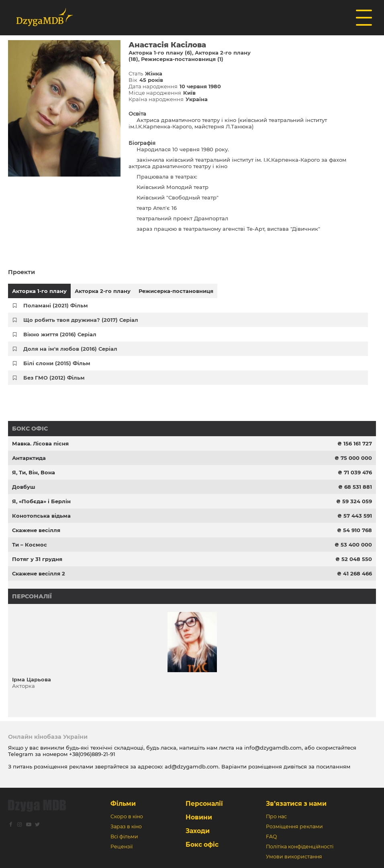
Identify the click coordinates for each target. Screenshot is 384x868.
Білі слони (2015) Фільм (57, 363)
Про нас (276, 816)
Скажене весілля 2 (39, 573)
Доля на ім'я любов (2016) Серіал (70, 349)
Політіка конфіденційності (300, 847)
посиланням (333, 766)
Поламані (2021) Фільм (56, 305)
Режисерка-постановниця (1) (182, 59)
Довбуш (24, 487)
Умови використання (294, 857)
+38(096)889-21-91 (92, 754)
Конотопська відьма (41, 516)
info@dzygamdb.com (272, 748)
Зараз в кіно (126, 826)
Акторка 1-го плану (39, 291)
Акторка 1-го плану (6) (160, 53)
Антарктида (29, 458)
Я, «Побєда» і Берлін (41, 501)
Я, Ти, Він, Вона (34, 472)
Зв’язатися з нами (296, 804)
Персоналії (32, 596)
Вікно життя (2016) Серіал (60, 334)
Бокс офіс (30, 429)
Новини (199, 817)
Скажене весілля (36, 530)
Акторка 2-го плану (103, 291)
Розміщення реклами (294, 826)
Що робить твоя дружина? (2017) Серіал (81, 320)
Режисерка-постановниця (176, 291)
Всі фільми (124, 836)
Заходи (198, 831)
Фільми (123, 804)
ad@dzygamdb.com (192, 766)
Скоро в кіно (127, 816)
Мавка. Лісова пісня (40, 443)
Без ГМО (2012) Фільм (54, 378)
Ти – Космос (30, 545)
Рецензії (122, 847)
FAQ (271, 836)
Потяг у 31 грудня (37, 559)
